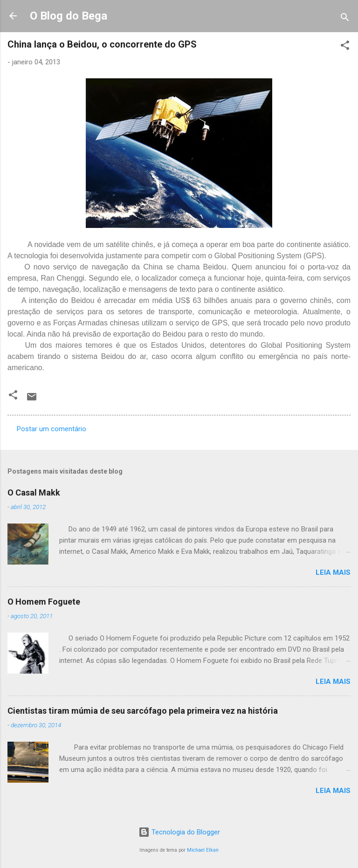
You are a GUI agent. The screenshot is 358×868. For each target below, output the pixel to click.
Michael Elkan (203, 850)
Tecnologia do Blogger (179, 832)
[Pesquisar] (345, 19)
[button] (345, 47)
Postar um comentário (52, 429)
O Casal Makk (34, 493)
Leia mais (333, 572)
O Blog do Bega (69, 16)
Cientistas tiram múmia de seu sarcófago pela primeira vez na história (143, 711)
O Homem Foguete (44, 602)
